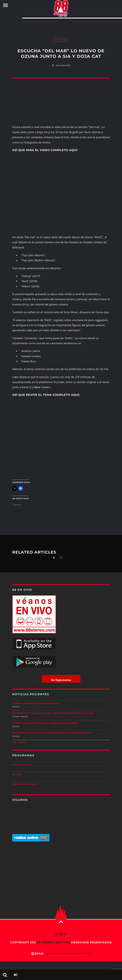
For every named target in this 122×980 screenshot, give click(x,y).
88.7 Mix (17, 775)
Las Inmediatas (22, 765)
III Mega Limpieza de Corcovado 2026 (36, 703)
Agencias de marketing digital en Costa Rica (68, 953)
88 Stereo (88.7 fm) (53, 942)
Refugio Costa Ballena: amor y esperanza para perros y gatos (53, 713)
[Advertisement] (61, 25)
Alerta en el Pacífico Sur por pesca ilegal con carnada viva (52, 733)
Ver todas (19, 743)
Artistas (61, 40)
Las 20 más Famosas (25, 784)
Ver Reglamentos (61, 680)
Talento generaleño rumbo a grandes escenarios (45, 723)
